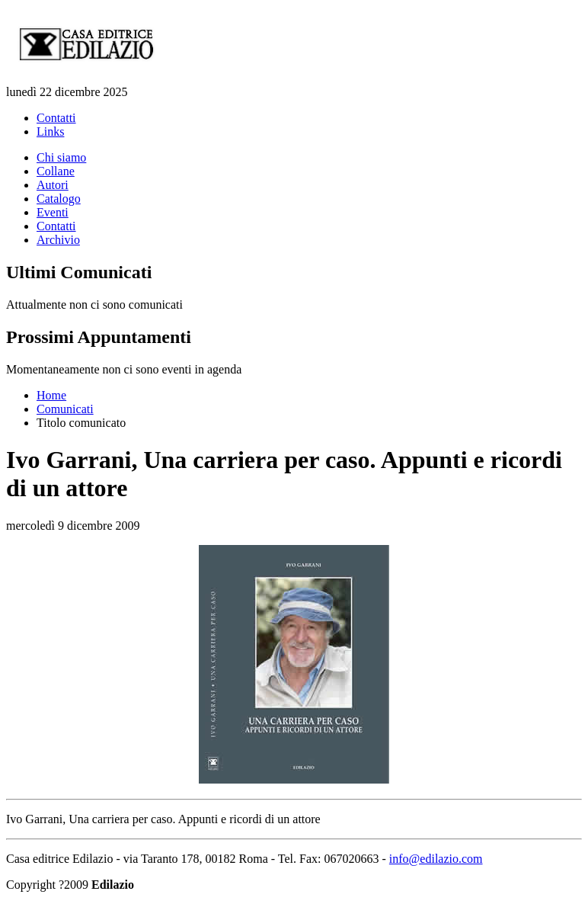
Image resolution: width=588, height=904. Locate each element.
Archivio (58, 240)
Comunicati (65, 409)
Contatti (56, 118)
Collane (56, 171)
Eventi (53, 212)
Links (50, 131)
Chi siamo (61, 157)
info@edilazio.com (436, 859)
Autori (53, 185)
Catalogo (59, 199)
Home (51, 395)
